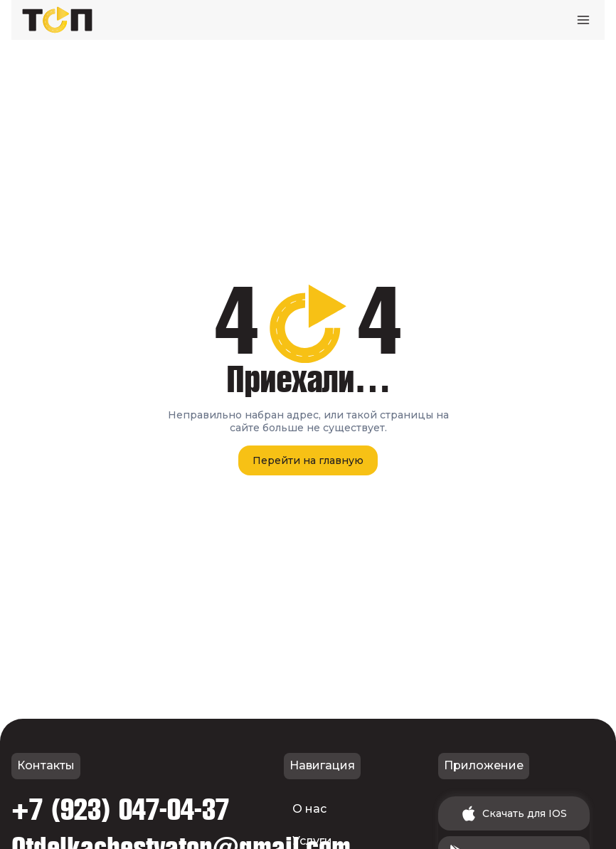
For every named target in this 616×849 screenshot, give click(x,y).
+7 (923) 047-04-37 (120, 811)
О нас (309, 809)
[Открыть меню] (583, 20)
